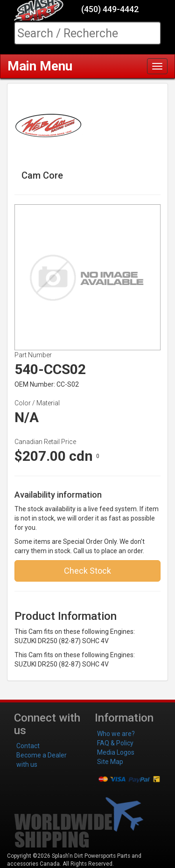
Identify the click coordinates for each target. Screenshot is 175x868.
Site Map (110, 762)
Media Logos (116, 752)
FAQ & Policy (115, 743)
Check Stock (87, 571)
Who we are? (116, 734)
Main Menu (40, 66)
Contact (28, 746)
